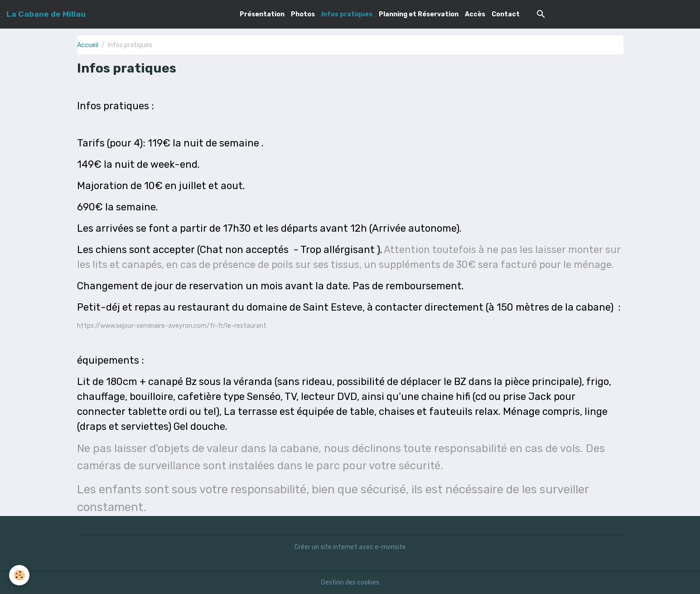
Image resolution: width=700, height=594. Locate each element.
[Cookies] (19, 575)
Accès (475, 14)
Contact (506, 14)
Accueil (88, 45)
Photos (303, 14)
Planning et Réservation (419, 14)
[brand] (46, 14)
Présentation (262, 14)
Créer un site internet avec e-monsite (350, 547)
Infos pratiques (347, 14)
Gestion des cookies (350, 582)
